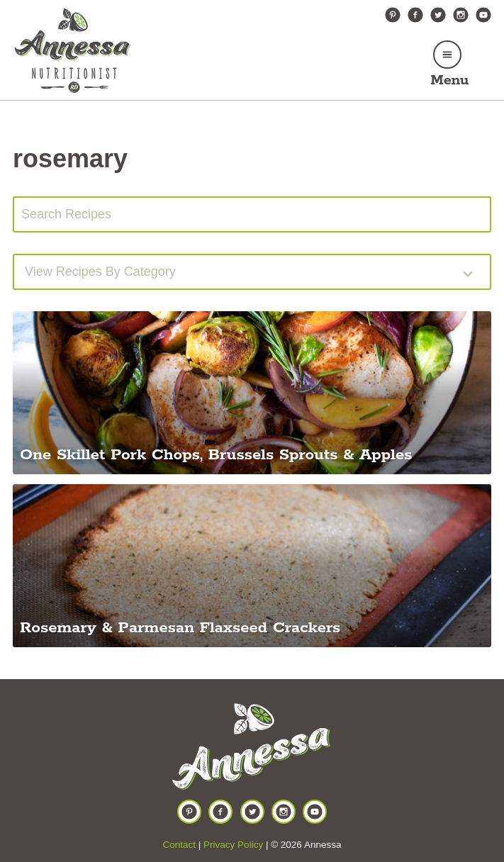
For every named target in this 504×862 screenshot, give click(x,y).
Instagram (461, 15)
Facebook (415, 15)
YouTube (483, 15)
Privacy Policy (233, 845)
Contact (180, 845)
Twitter (438, 15)
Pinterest (393, 15)
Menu (449, 80)
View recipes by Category (100, 272)
